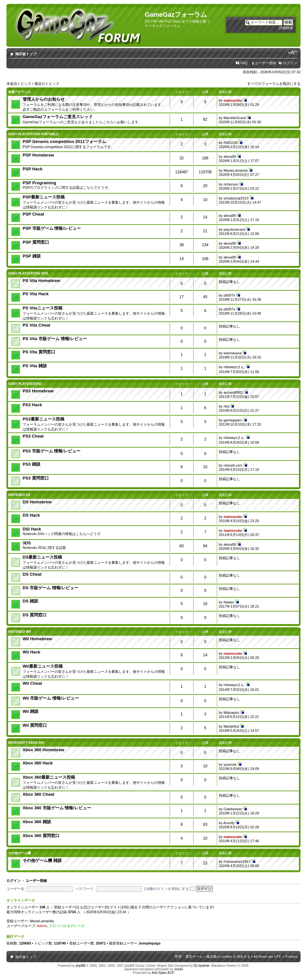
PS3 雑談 (32, 464)
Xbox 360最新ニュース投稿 (49, 777)
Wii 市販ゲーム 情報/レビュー (51, 698)
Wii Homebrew (37, 639)
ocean (179, 969)
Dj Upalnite (201, 966)
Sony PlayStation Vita (28, 273)
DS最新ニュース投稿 (42, 557)
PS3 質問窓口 (36, 478)
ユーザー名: (16, 889)
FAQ (244, 63)
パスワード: (85, 889)
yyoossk (230, 764)
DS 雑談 (30, 601)
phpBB (80, 966)
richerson (231, 184)
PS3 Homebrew (38, 391)
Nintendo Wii (19, 632)
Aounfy (229, 823)
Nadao (229, 602)
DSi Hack (32, 529)
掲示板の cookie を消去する (228, 956)
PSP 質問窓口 (36, 242)
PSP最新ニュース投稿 (44, 197)
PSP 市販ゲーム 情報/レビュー (52, 228)
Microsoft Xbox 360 (26, 743)
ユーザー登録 (265, 63)
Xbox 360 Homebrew (43, 750)
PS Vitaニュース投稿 (42, 308)
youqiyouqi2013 (236, 198)
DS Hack (31, 515)
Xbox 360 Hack (38, 763)
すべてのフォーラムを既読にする (274, 84)
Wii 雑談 (31, 711)
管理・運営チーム (189, 956)
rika (227, 406)
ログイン (290, 63)
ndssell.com (233, 465)
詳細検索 (286, 28)
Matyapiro (231, 712)
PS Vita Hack (36, 294)
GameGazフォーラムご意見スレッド (58, 117)
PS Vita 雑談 (35, 366)
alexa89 (230, 157)
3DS (27, 543)
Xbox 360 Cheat (38, 794)
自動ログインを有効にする (170, 889)
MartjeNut (231, 726)
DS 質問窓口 (35, 615)
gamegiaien (233, 420)
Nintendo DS (19, 495)
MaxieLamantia (236, 170)
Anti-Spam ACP (163, 973)
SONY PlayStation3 (25, 384)
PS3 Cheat (33, 436)
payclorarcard (234, 229)
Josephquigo (149, 943)
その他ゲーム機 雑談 (42, 860)
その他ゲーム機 (19, 853)
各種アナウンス (19, 92)
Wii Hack (32, 652)
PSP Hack (32, 169)
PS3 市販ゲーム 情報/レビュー (52, 451)
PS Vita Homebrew (41, 281)
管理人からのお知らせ (44, 99)
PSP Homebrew (38, 155)
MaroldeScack (235, 118)
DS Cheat (32, 574)
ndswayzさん (234, 367)
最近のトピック (47, 84)
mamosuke (233, 100)
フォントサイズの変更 (293, 53)
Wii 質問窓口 (35, 725)
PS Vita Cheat (37, 325)
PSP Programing (39, 183)
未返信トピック (19, 84)
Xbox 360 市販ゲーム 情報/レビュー (57, 808)
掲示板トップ (26, 54)
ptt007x (229, 295)
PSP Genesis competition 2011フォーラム (64, 141)
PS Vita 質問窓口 (39, 352)
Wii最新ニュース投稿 (43, 666)
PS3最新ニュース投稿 (43, 419)
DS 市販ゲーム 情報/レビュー (50, 588)
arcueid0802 (233, 392)
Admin (42, 926)
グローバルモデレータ (67, 926)
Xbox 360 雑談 (37, 822)
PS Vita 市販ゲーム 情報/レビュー (55, 339)
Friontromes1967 (237, 862)
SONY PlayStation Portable (33, 134)
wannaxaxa (233, 353)
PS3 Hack (32, 405)
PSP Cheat (33, 214)
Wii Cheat (32, 683)
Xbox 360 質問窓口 (41, 836)
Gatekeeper (233, 809)
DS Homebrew (37, 502)
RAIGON (231, 143)
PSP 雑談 (32, 256)
